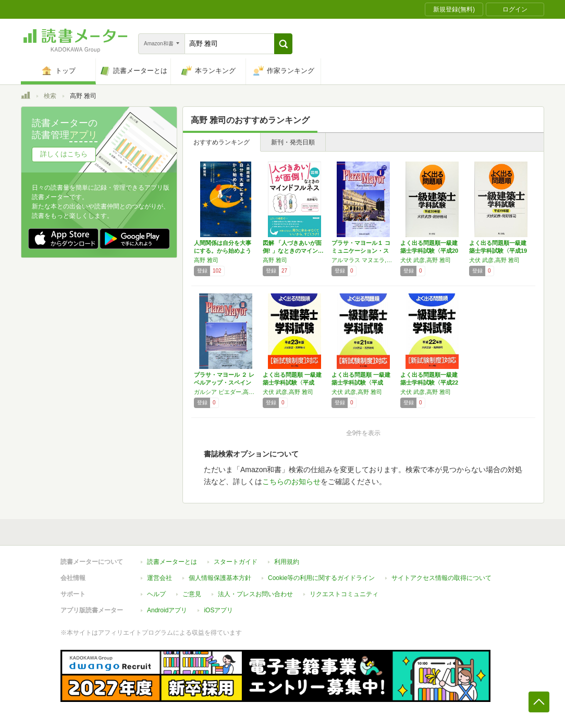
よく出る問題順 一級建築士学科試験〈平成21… (361, 382)
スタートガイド (236, 562)
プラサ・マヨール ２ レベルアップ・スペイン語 (224, 382)
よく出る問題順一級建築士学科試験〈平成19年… (498, 251)
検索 (50, 96)
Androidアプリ (167, 610)
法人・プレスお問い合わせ (255, 594)
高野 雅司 (206, 260)
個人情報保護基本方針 (220, 578)
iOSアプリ (218, 610)
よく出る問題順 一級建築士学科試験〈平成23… (292, 382)
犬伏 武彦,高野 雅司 (426, 260)
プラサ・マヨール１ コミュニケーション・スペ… (361, 251)
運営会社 (159, 578)
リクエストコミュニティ (344, 594)
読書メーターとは (172, 562)
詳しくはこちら (64, 154)
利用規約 (287, 562)
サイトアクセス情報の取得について (441, 578)
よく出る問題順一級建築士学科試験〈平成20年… (429, 251)
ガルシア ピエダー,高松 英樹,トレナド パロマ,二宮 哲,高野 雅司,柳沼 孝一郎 (226, 392)
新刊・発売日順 (293, 142)
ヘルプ (156, 594)
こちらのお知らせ (291, 482)
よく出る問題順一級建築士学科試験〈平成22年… (429, 382)
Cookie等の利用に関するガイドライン (321, 578)
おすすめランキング (222, 142)
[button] (283, 44)
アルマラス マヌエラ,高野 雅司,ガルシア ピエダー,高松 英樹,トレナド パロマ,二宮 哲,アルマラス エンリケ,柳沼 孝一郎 (363, 260)
